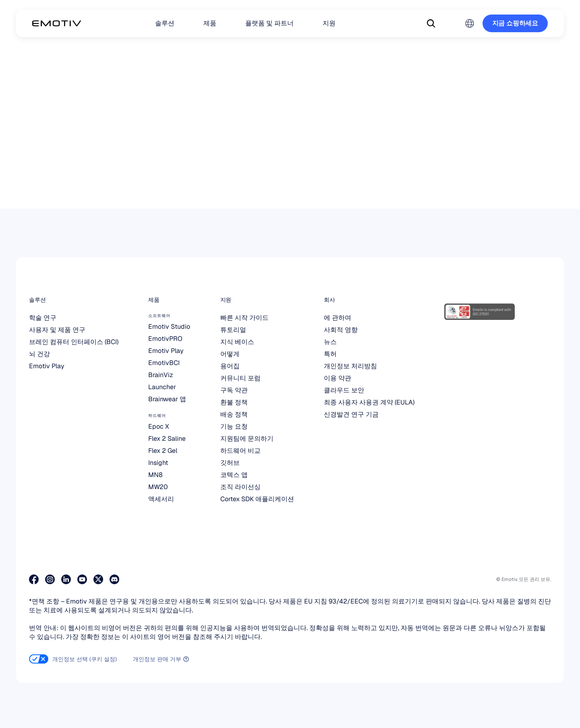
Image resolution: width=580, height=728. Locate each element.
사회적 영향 (341, 330)
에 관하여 (338, 318)
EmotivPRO (165, 339)
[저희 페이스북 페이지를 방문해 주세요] (34, 579)
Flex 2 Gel (163, 451)
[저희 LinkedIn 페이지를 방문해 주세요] (66, 579)
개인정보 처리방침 (350, 366)
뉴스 (330, 342)
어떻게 (230, 354)
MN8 (155, 475)
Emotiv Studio (169, 327)
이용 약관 (338, 378)
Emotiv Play (47, 366)
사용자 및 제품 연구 (57, 330)
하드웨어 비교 (240, 451)
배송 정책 (234, 414)
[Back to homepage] (57, 23)
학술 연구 (43, 318)
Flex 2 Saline (167, 439)
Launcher (162, 387)
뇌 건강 (39, 354)
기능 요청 (234, 426)
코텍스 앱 (234, 475)
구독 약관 (234, 390)
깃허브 (230, 463)
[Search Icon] (431, 23)
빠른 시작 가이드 (244, 318)
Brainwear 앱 (167, 399)
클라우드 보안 (344, 390)
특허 (330, 354)
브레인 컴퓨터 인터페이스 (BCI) (74, 342)
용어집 (230, 366)
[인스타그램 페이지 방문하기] (50, 579)
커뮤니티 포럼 (240, 378)
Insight (158, 463)
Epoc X (159, 426)
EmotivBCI (164, 363)
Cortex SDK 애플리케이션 (257, 499)
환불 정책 (234, 402)
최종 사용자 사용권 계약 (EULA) (369, 402)
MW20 (158, 487)
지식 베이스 (237, 342)
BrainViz (161, 375)
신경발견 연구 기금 (351, 414)
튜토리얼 (233, 330)
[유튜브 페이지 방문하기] (82, 579)
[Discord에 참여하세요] (114, 579)
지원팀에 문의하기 (247, 439)
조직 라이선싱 (240, 487)
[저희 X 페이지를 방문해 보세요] (98, 579)
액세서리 (161, 499)
